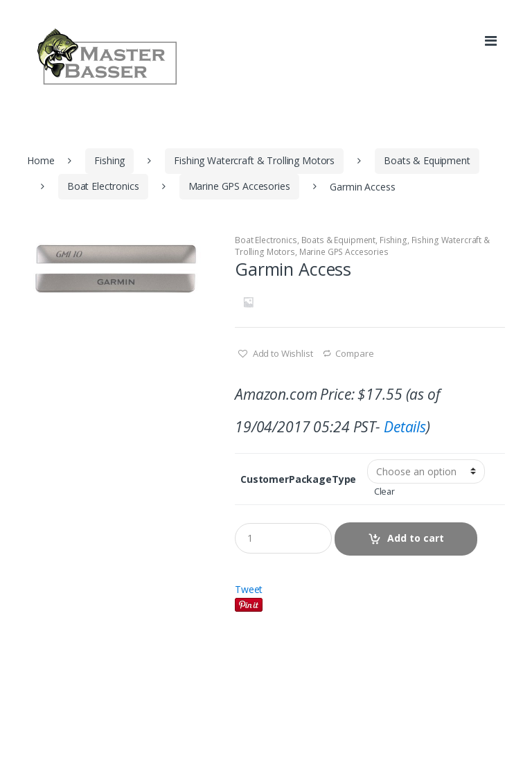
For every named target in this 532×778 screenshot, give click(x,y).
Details (405, 427)
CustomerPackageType (298, 479)
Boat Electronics (103, 186)
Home (41, 160)
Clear (384, 492)
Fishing (109, 160)
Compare (354, 353)
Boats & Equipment (427, 160)
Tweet (249, 589)
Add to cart (416, 538)
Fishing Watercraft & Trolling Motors (254, 160)
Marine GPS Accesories (239, 186)
